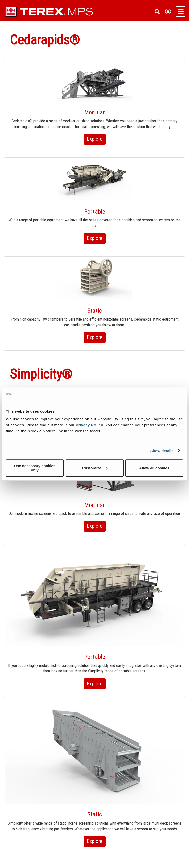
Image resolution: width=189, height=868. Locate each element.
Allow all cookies (154, 468)
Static (95, 311)
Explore (95, 139)
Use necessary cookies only (35, 468)
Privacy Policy (89, 425)
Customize (95, 468)
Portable (95, 212)
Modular (95, 112)
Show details (162, 451)
